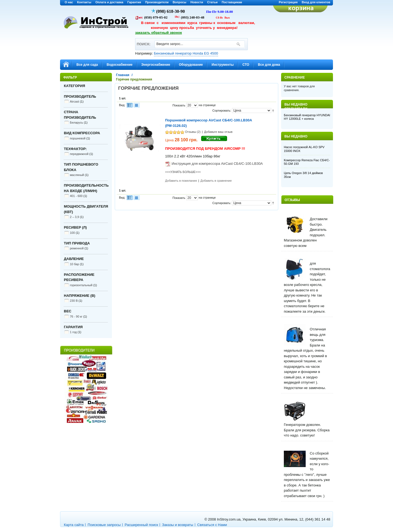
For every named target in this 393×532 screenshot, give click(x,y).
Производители (157, 2)
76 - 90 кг (76, 316)
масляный (77, 175)
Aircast (75, 101)
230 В (74, 301)
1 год (73, 332)
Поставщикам (232, 2)
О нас (69, 2)
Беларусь (76, 122)
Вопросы (180, 2)
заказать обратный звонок (159, 33)
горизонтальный (81, 285)
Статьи (212, 2)
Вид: (122, 105)
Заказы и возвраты (178, 525)
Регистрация (288, 2)
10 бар (75, 264)
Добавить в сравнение (216, 181)
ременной (77, 248)
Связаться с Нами (212, 525)
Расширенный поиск (141, 525)
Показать (179, 105)
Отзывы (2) (193, 132)
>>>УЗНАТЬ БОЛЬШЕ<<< (183, 172)
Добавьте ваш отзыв (218, 132)
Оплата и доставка (109, 2)
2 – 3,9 (75, 217)
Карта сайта (74, 525)
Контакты (84, 2)
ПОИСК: (143, 42)
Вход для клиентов (316, 2)
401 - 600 (76, 196)
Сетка (136, 105)
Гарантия (134, 2)
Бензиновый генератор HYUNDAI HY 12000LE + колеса (307, 117)
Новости (197, 2)
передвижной (79, 154)
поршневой (78, 138)
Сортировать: (222, 110)
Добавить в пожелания (181, 181)
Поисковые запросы (104, 525)
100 (72, 233)
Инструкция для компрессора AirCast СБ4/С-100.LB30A (217, 164)
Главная (123, 75)
